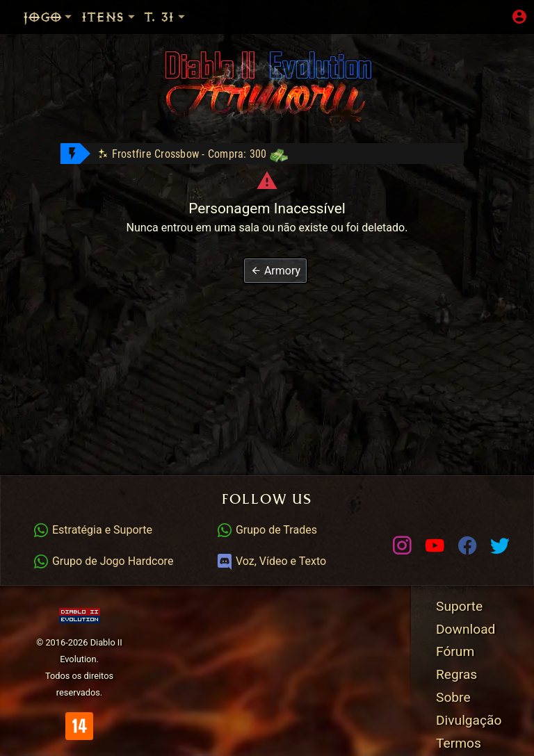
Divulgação (469, 720)
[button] (275, 271)
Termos (459, 743)
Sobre (453, 697)
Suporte (459, 606)
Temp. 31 (181, 17)
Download (466, 629)
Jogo (49, 17)
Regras (456, 674)
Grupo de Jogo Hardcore (103, 561)
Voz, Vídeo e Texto (271, 561)
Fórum (455, 651)
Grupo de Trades (267, 530)
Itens (109, 17)
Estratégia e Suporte (92, 530)
